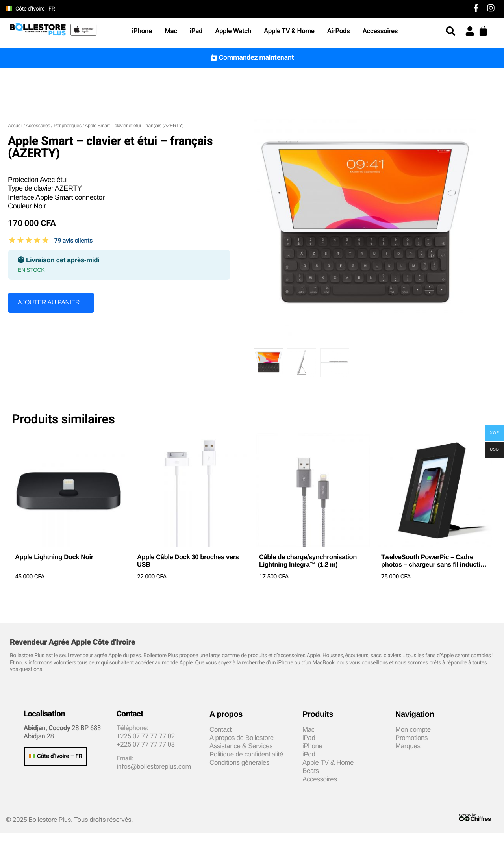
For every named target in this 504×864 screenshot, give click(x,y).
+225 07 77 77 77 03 (146, 745)
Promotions (411, 738)
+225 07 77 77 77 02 (146, 736)
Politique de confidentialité (246, 754)
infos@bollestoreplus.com (154, 767)
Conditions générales (239, 763)
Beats (311, 771)
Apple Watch (233, 31)
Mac (171, 31)
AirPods (339, 31)
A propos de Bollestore (242, 738)
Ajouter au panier (49, 303)
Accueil (15, 126)
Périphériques (68, 126)
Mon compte (413, 730)
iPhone (142, 31)
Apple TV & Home (289, 31)
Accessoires (382, 31)
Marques (408, 746)
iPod (309, 754)
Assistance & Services (241, 746)
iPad (196, 31)
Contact (220, 730)
